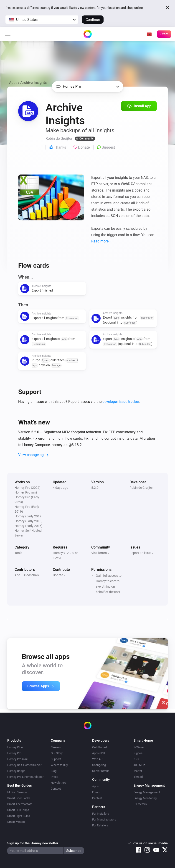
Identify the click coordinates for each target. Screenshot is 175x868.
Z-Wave (139, 747)
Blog (54, 771)
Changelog (99, 765)
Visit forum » (100, 553)
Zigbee (138, 753)
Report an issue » (142, 553)
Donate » (59, 575)
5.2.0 (95, 488)
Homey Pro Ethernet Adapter (25, 777)
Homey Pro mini (17, 759)
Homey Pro (14, 753)
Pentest (97, 798)
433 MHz (139, 765)
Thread (138, 777)
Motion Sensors (17, 792)
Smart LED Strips (18, 810)
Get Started (99, 747)
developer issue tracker (121, 402)
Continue (93, 20)
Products (14, 741)
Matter (138, 771)
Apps (13, 83)
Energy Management (147, 792)
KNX (136, 759)
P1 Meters (140, 804)
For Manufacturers (104, 819)
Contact (56, 789)
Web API (98, 759)
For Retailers (100, 825)
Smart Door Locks (19, 798)
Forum (96, 792)
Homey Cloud (16, 747)
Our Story (57, 753)
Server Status (101, 771)
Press (55, 777)
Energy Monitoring (145, 798)
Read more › (101, 241)
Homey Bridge (16, 771)
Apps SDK (99, 753)
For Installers (101, 814)
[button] (42, 20)
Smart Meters (16, 822)
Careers (56, 747)
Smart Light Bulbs (19, 816)
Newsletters (59, 783)
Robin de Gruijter (141, 488)
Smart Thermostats (20, 804)
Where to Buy (59, 765)
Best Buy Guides (20, 786)
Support (56, 759)
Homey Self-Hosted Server (24, 765)
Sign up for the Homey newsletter (33, 843)
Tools (18, 553)
